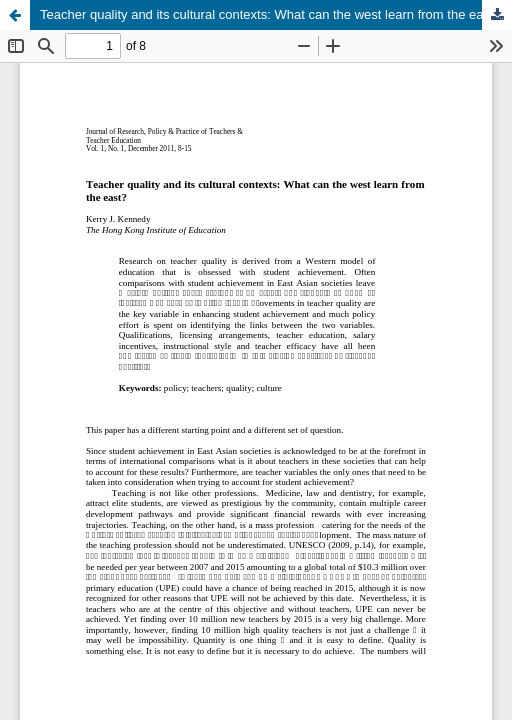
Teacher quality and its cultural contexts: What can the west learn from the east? (270, 14)
